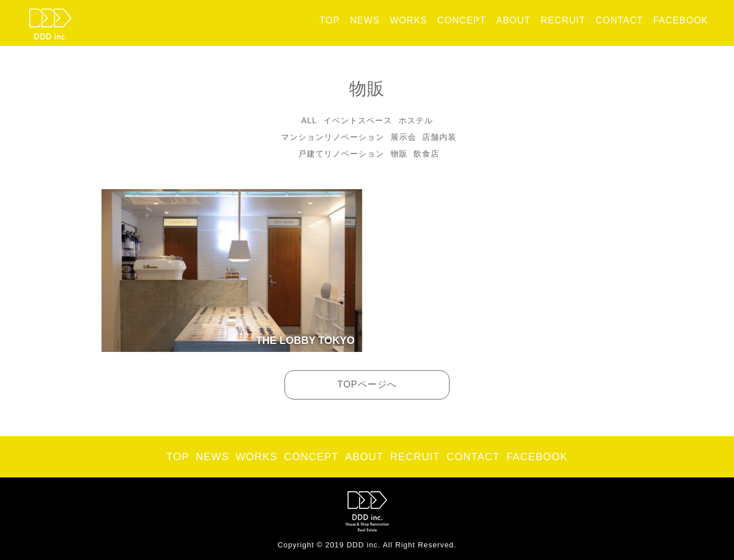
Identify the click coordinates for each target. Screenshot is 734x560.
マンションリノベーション (333, 137)
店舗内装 (439, 137)
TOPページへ (367, 384)
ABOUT (513, 20)
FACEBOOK (681, 20)
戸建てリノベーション (341, 154)
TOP (330, 20)
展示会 (403, 137)
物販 (399, 154)
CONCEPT (462, 20)
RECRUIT (563, 20)
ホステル (416, 120)
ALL (309, 120)
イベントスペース (358, 120)
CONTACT (619, 20)
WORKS (409, 20)
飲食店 (426, 154)
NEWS (365, 20)
